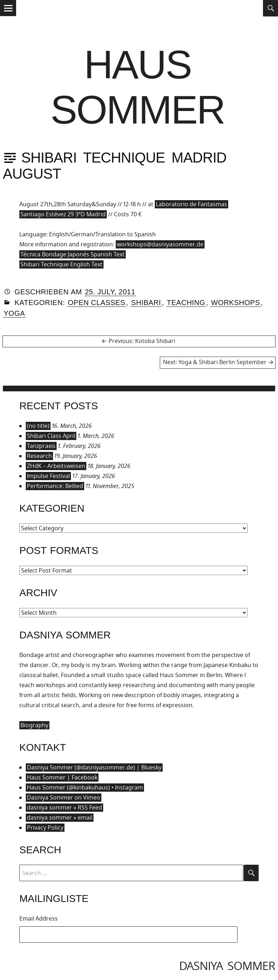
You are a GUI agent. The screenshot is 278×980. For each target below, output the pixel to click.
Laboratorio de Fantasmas (191, 204)
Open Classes (97, 303)
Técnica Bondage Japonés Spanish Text (73, 254)
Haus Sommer (138, 87)
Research (39, 456)
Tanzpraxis (41, 446)
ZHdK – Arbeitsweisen (56, 466)
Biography (34, 725)
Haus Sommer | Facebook (62, 777)
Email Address (39, 918)
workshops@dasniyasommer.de (160, 244)
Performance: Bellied (55, 486)
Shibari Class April (51, 436)
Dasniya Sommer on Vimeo (64, 797)
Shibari (146, 303)
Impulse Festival (48, 476)
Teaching (186, 303)
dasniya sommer (227, 965)
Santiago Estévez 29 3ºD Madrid (63, 214)
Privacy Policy (45, 827)
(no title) (38, 426)
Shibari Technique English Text (61, 264)
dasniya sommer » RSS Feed (64, 807)
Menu (8, 16)
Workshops (236, 303)
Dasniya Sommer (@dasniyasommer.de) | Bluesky (94, 767)
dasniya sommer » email (60, 817)
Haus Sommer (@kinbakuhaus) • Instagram (85, 787)
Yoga (14, 313)
